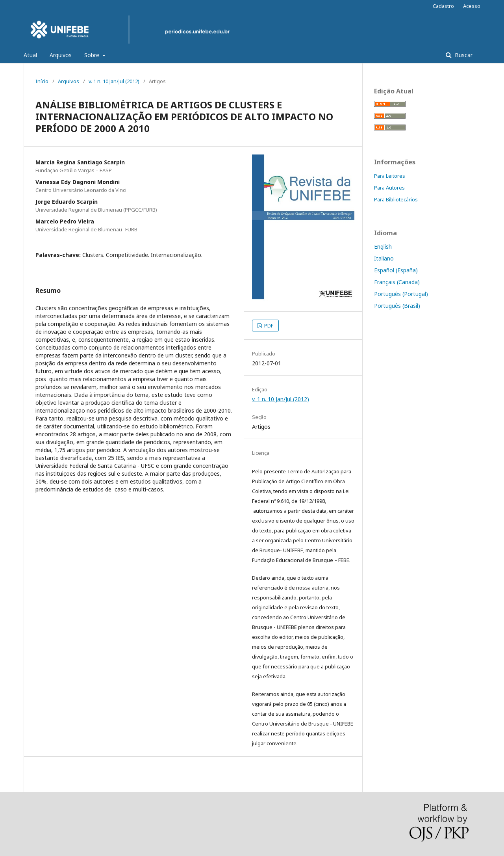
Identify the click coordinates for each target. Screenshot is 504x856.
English (383, 247)
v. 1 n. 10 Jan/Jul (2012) (114, 81)
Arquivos (61, 55)
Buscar (463, 55)
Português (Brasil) (397, 306)
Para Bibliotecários (396, 199)
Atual (30, 55)
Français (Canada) (397, 282)
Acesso (472, 6)
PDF (268, 326)
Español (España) (396, 270)
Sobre (93, 55)
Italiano (384, 258)
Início (42, 81)
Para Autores (389, 188)
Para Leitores (390, 176)
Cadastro (443, 6)
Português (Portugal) (401, 294)
